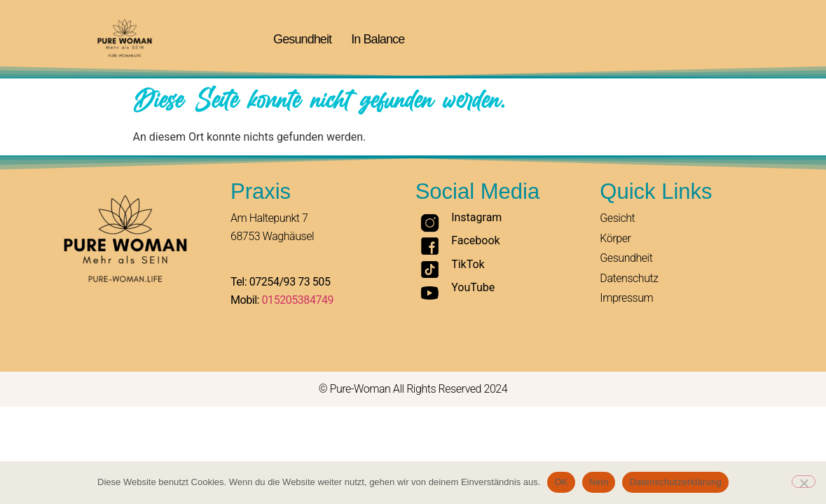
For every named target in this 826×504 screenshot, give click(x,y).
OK (561, 482)
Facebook (475, 240)
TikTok (468, 264)
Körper (615, 238)
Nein (599, 482)
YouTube (473, 287)
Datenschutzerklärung (675, 482)
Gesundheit (302, 39)
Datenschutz (629, 278)
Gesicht (617, 218)
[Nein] (804, 482)
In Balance (378, 39)
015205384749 (298, 300)
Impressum (626, 298)
